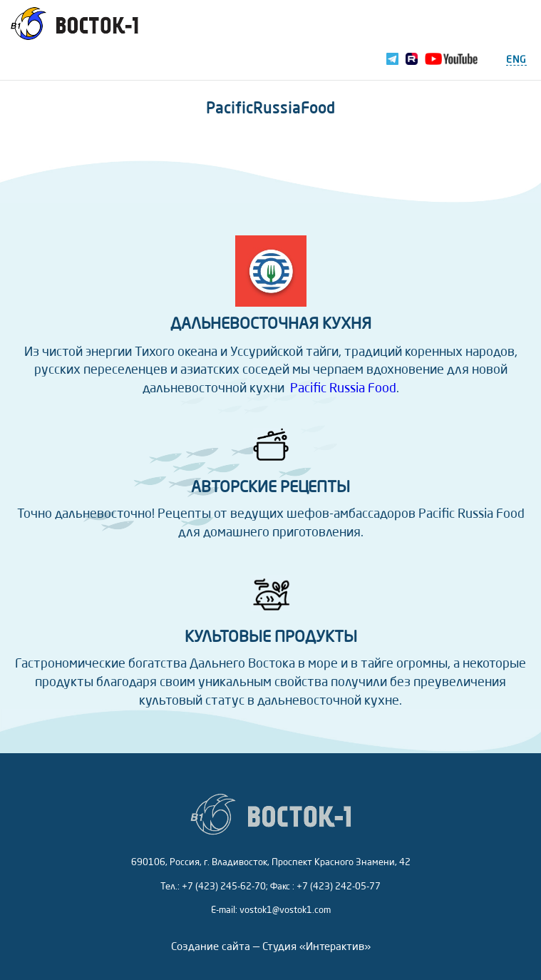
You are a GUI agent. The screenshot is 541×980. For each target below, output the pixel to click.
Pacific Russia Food (343, 389)
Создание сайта (211, 948)
